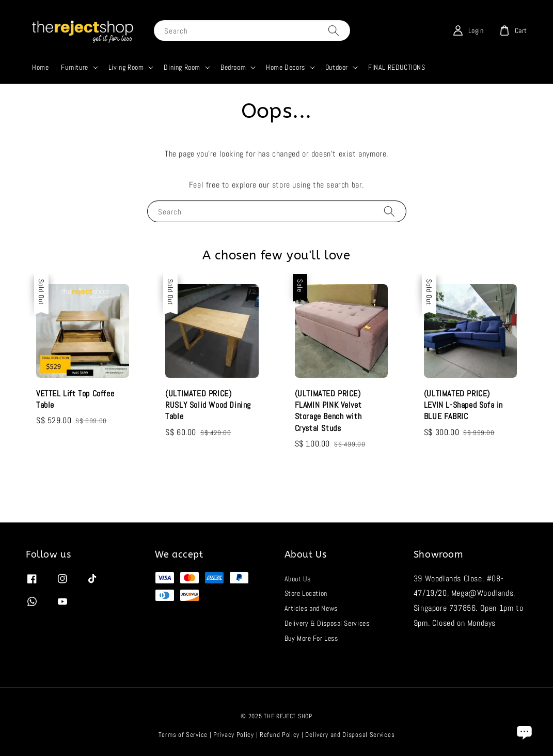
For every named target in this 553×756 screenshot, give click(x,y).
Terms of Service (183, 735)
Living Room (126, 67)
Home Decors (286, 67)
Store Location (306, 593)
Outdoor (337, 67)
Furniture (74, 67)
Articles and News (311, 608)
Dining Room (182, 67)
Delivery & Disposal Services (327, 623)
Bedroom (233, 67)
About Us (298, 579)
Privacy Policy (234, 735)
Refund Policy (280, 735)
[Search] (334, 30)
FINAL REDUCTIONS (397, 67)
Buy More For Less (311, 638)
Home (40, 67)
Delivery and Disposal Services (350, 735)
